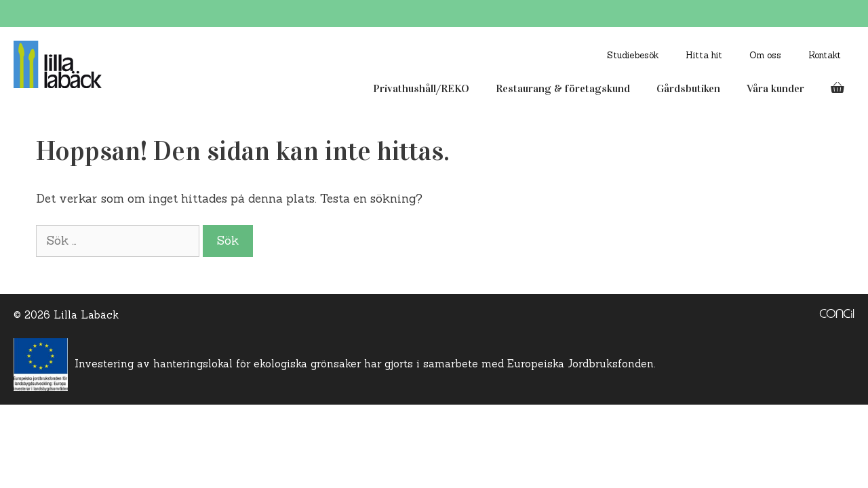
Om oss (765, 55)
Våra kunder (775, 88)
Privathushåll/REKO (421, 88)
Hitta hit (704, 55)
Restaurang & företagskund (563, 88)
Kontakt (825, 55)
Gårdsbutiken (688, 88)
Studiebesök (633, 55)
